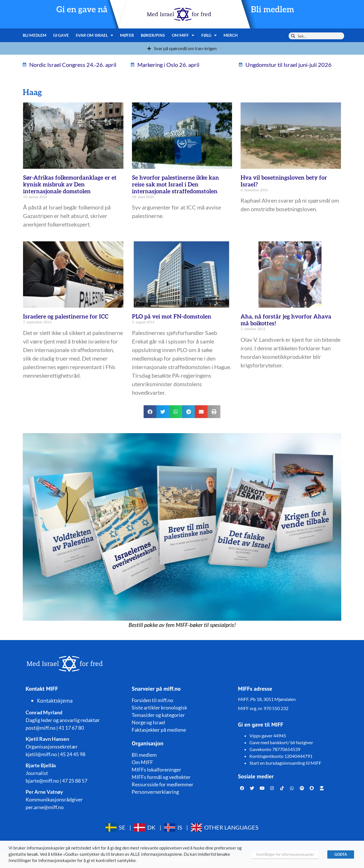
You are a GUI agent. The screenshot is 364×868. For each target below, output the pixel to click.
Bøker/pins (153, 35)
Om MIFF (183, 35)
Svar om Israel (95, 35)
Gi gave (61, 35)
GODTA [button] (341, 854)
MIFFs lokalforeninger (156, 770)
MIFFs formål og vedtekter (161, 777)
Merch (231, 35)
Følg (209, 35)
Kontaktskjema (55, 701)
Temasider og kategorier (158, 715)
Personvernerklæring (155, 792)
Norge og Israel (148, 722)
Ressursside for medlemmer (163, 784)
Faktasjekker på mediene (159, 730)
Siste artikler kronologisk (159, 707)
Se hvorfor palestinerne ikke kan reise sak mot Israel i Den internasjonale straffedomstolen (175, 185)
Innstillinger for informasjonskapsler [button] (285, 854)
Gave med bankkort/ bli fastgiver (281, 742)
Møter (127, 35)
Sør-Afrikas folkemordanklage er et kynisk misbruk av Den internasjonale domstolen (70, 185)
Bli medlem (272, 10)
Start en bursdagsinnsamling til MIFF (285, 763)
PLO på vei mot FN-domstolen (172, 317)
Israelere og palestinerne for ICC (66, 317)
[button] (150, 412)
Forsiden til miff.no (152, 700)
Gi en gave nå (82, 10)
